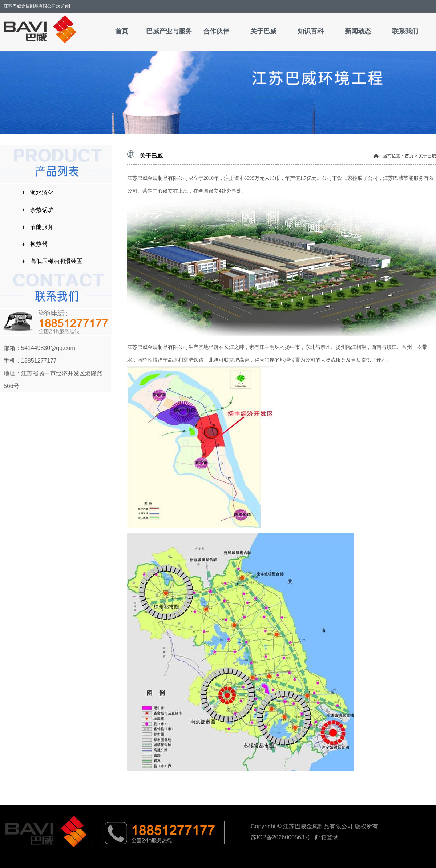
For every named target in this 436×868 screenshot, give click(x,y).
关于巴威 (263, 31)
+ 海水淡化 (38, 193)
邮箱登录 (327, 837)
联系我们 (405, 31)
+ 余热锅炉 (38, 210)
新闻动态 (358, 31)
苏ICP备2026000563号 (281, 837)
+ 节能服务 (38, 227)
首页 (122, 31)
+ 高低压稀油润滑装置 (52, 261)
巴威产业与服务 (169, 31)
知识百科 (311, 31)
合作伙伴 (216, 31)
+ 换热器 (35, 244)
